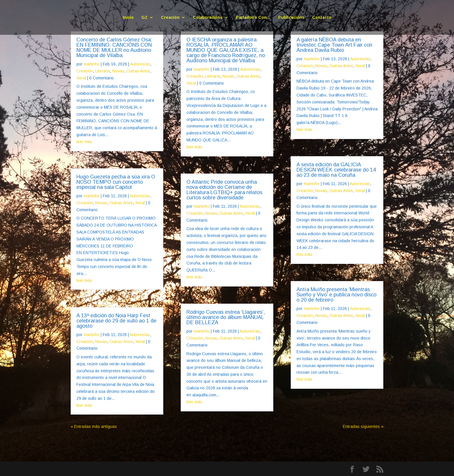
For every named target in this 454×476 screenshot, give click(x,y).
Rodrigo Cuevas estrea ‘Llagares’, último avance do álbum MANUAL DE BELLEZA (226, 317)
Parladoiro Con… (253, 18)
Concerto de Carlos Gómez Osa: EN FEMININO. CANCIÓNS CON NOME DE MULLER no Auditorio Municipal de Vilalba (114, 48)
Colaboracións (208, 18)
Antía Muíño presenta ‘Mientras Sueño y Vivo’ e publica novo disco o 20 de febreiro (336, 295)
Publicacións (291, 18)
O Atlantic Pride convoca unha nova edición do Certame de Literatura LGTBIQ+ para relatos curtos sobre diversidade (224, 190)
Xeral (81, 78)
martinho (92, 64)
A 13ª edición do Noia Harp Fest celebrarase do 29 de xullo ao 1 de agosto (116, 321)
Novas (118, 71)
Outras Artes (138, 71)
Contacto (322, 18)
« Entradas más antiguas (94, 426)
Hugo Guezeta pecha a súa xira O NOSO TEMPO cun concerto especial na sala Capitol (116, 182)
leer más (84, 142)
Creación (170, 18)
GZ (144, 18)
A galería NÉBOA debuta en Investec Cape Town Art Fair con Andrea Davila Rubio (334, 45)
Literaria (103, 71)
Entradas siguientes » (363, 426)
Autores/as (140, 64)
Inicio (128, 18)
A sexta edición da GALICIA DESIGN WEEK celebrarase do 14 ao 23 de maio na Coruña (336, 170)
